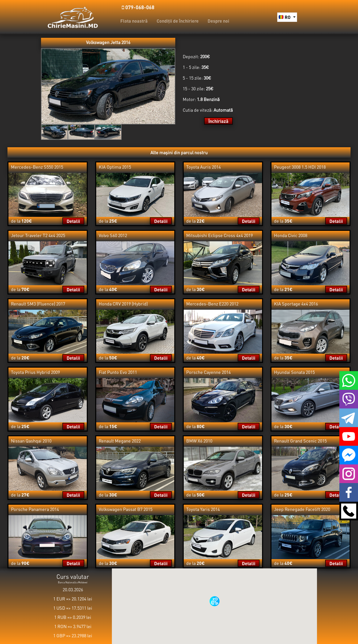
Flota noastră (134, 21)
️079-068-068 (138, 7)
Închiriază (218, 121)
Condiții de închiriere (178, 21)
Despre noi (218, 21)
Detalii (73, 221)
